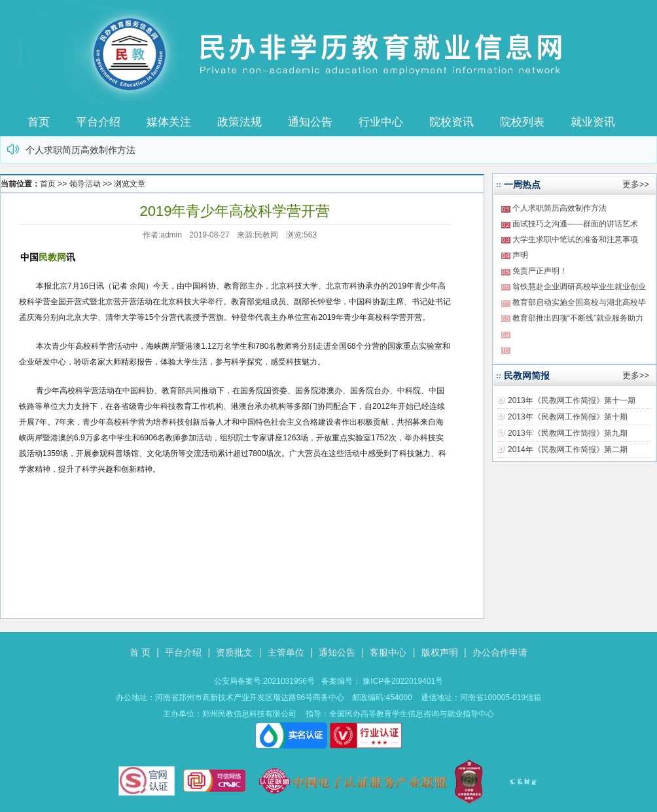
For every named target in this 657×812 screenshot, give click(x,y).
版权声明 (440, 652)
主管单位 (286, 652)
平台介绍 (98, 122)
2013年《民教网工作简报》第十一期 (572, 400)
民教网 (52, 257)
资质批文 (234, 652)
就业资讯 (593, 122)
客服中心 (388, 652)
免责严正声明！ (540, 271)
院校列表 (522, 122)
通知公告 (310, 122)
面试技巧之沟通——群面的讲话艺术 (575, 224)
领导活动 (85, 184)
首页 (39, 122)
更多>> (636, 184)
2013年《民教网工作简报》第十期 (568, 417)
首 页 (140, 652)
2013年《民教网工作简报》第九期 (568, 433)
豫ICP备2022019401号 (403, 681)
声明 (520, 255)
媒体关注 (169, 122)
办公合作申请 (500, 652)
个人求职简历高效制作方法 (80, 150)
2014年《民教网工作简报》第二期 (568, 450)
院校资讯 (452, 122)
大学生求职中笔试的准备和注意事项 (575, 239)
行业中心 (381, 122)
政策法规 (240, 122)
